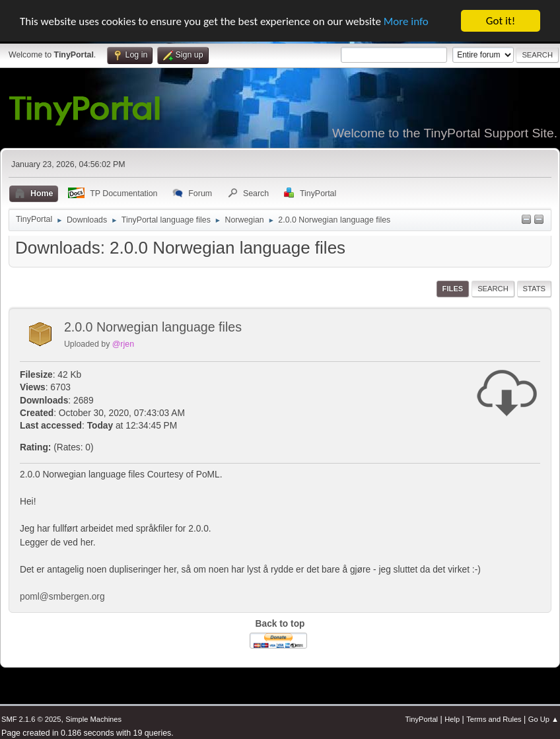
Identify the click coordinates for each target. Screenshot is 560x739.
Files (453, 289)
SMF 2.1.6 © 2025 (31, 719)
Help (452, 719)
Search (493, 289)
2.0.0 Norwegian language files (153, 327)
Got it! (501, 21)
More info (406, 21)
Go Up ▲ (543, 719)
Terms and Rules (494, 719)
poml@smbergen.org (62, 597)
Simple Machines (93, 719)
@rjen (123, 344)
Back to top (280, 624)
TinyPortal (421, 719)
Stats (534, 289)
